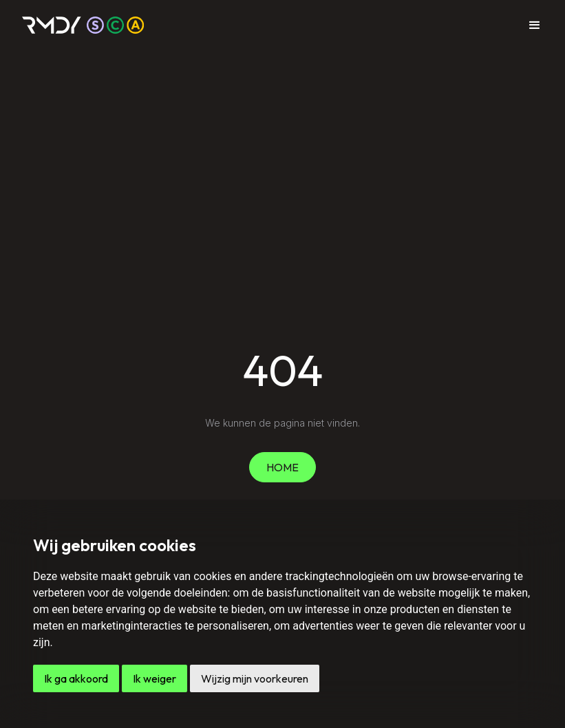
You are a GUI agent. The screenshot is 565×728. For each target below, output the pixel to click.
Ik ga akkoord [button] (76, 678)
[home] (83, 25)
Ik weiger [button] (154, 678)
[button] (535, 25)
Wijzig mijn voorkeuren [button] (255, 678)
